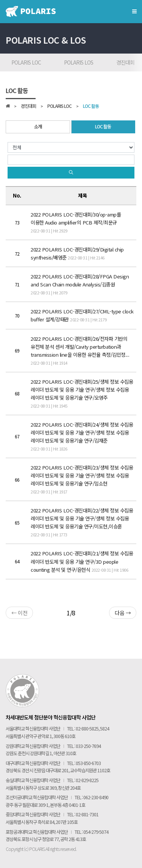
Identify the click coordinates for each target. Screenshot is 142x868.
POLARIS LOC (26, 62)
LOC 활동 (91, 106)
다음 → (123, 613)
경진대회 (28, 106)
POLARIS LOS (79, 62)
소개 (38, 126)
